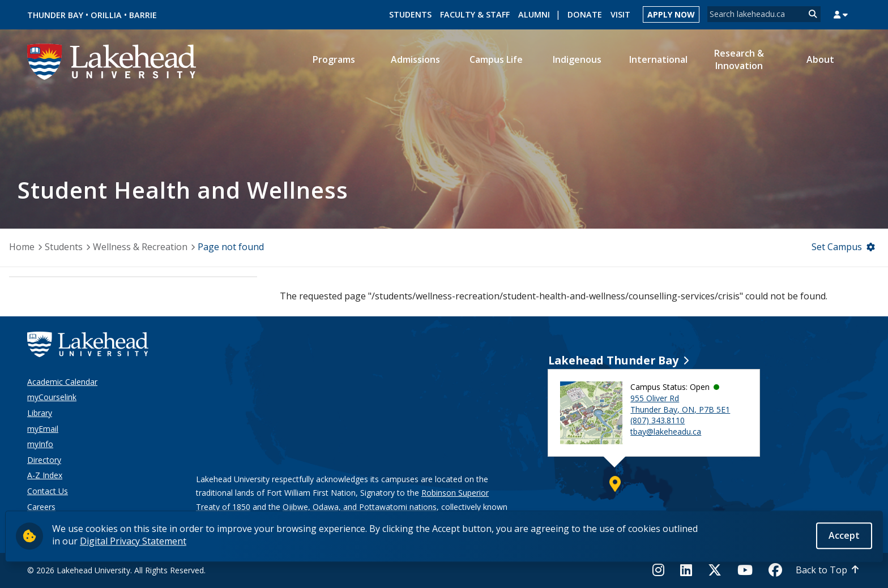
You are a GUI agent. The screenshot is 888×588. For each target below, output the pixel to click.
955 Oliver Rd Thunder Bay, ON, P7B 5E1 (680, 404)
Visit (620, 14)
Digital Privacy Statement (133, 542)
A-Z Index (45, 475)
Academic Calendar (62, 382)
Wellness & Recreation (140, 247)
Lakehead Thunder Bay (613, 360)
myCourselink (52, 397)
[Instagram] (662, 570)
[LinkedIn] (686, 570)
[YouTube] (745, 570)
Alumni (534, 14)
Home (22, 247)
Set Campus (837, 247)
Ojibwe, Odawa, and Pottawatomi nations (360, 507)
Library (40, 413)
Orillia (106, 15)
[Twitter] (715, 570)
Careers (41, 507)
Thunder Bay (55, 15)
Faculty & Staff (475, 14)
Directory (44, 460)
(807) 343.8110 (658, 420)
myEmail (43, 429)
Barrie (143, 15)
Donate (585, 14)
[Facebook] (775, 570)
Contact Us (48, 491)
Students (410, 14)
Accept (844, 537)
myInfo (40, 444)
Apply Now (671, 14)
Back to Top (821, 570)
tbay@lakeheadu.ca (666, 432)
